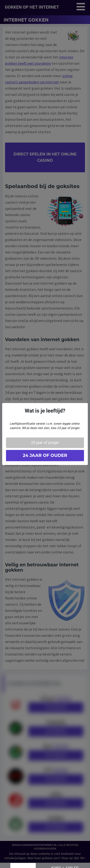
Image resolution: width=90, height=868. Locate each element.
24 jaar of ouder (45, 455)
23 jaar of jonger (45, 443)
